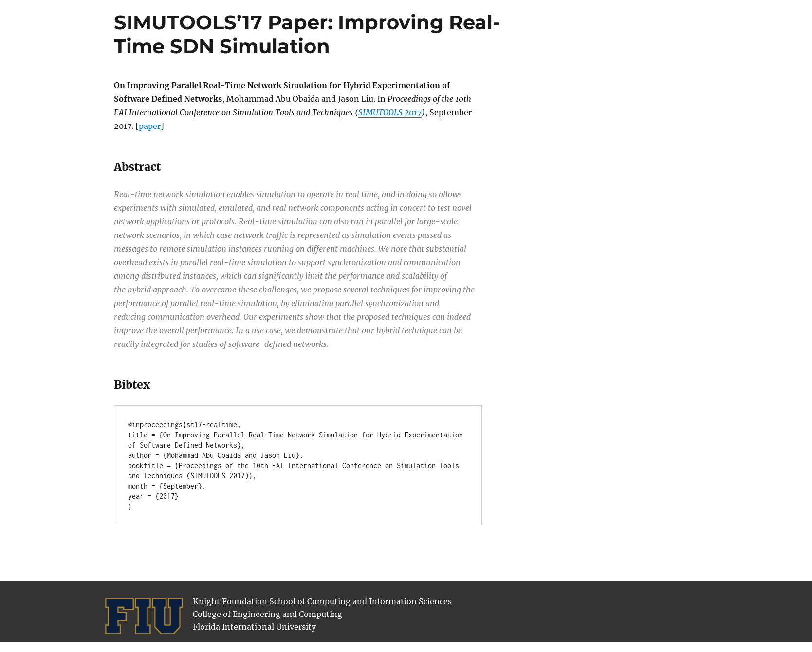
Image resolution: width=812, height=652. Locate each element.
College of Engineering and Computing (268, 614)
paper (150, 126)
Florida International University (254, 627)
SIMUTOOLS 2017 (390, 112)
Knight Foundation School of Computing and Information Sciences (322, 601)
